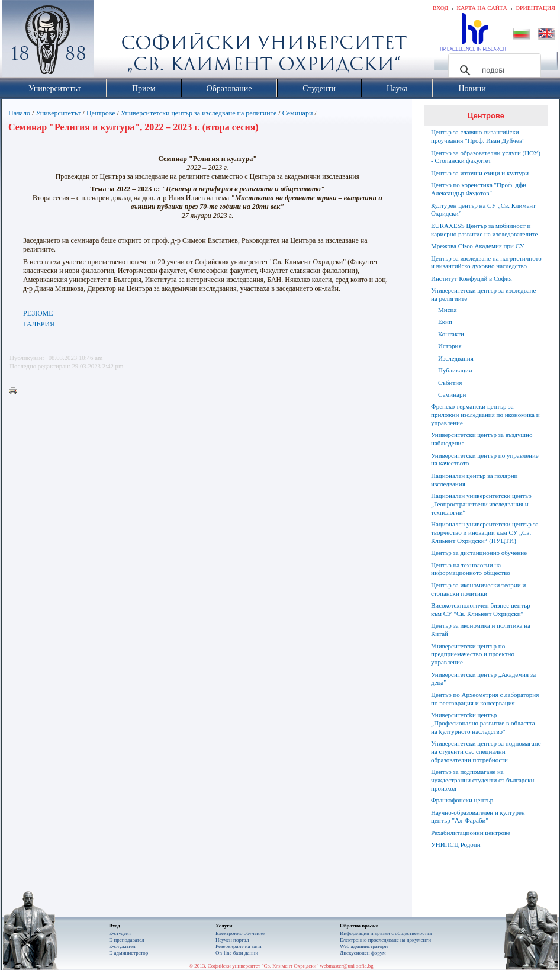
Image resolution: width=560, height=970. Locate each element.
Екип (445, 322)
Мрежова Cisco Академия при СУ (478, 246)
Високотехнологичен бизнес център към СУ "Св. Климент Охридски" (481, 609)
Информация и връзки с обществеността (386, 933)
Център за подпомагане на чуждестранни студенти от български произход (482, 780)
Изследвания (456, 358)
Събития (450, 383)
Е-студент (120, 933)
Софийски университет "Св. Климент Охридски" (115, 41)
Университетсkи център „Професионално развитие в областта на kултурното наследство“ (483, 723)
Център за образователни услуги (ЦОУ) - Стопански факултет (486, 157)
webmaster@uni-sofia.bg (347, 966)
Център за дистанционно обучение (479, 553)
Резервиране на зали (239, 946)
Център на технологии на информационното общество (471, 569)
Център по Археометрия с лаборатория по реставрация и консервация (485, 699)
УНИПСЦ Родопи (456, 844)
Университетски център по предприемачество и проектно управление (473, 654)
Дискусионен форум (363, 953)
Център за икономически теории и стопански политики (478, 589)
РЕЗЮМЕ (38, 313)
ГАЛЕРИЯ (39, 324)
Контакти (451, 334)
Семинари (298, 113)
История (450, 346)
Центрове (101, 113)
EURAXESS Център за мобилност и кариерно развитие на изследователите (484, 230)
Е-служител (122, 946)
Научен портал (232, 940)
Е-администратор (128, 953)
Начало (19, 113)
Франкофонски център (462, 800)
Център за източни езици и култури (480, 173)
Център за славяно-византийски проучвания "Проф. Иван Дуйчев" (478, 136)
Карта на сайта (482, 8)
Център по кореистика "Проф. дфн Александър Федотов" (479, 189)
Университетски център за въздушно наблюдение (482, 439)
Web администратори (364, 946)
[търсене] (493, 70)
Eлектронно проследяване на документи (385, 940)
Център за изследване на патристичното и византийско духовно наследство (486, 262)
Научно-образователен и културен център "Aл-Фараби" (478, 817)
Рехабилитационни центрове (471, 833)
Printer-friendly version (16, 391)
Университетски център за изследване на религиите (199, 113)
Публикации (455, 370)
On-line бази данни (237, 953)
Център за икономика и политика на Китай (481, 629)
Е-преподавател (127, 940)
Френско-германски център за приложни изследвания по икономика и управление (485, 415)
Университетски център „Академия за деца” (483, 679)
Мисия (448, 310)
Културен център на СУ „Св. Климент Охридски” (483, 210)
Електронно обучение (240, 933)
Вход (441, 8)
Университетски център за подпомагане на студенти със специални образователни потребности (486, 751)
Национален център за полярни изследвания (474, 480)
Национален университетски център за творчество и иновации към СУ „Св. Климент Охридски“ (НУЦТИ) (485, 532)
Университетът (58, 113)
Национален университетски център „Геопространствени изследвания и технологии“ (481, 504)
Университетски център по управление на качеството (485, 460)
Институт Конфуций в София (472, 278)
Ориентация (535, 8)
